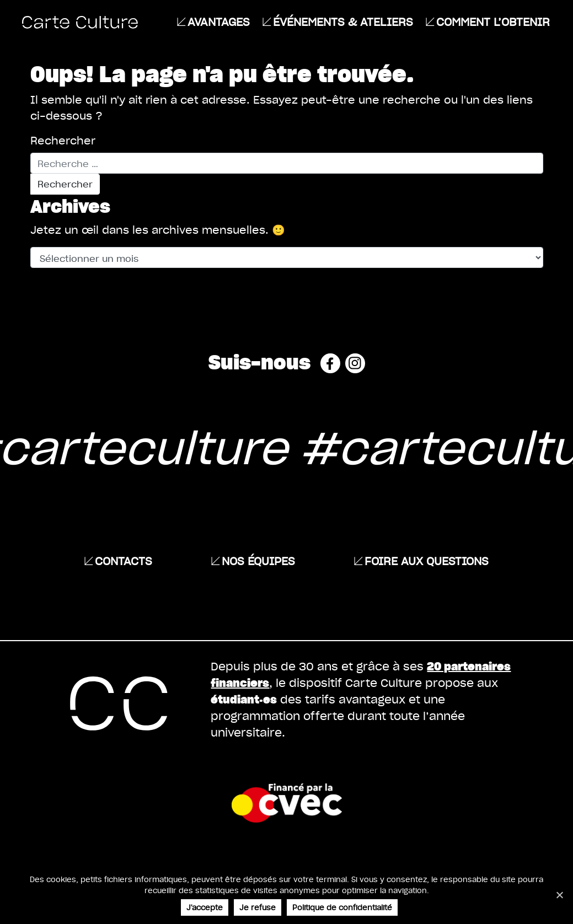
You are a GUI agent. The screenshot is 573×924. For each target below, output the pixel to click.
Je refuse (258, 907)
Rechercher (63, 141)
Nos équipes (258, 561)
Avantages (219, 22)
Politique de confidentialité (342, 907)
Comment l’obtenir (493, 22)
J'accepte (205, 907)
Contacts (124, 561)
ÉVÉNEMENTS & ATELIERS (343, 22)
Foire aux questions (427, 561)
